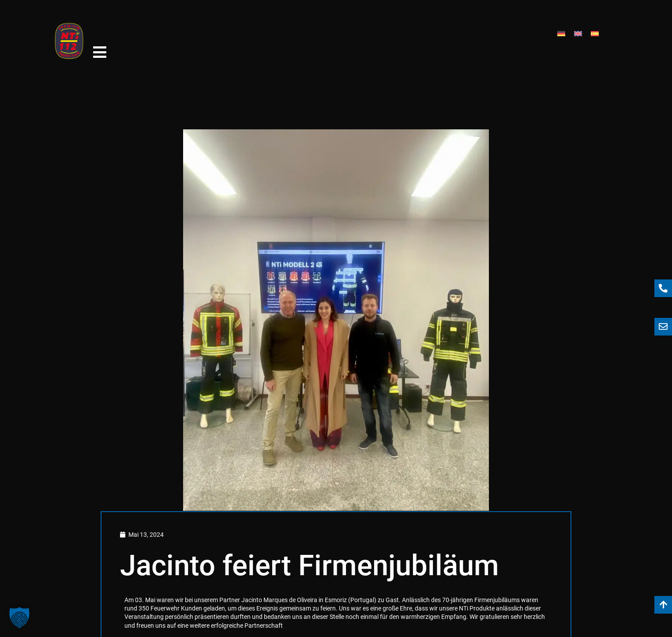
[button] (19, 618)
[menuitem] (561, 26)
